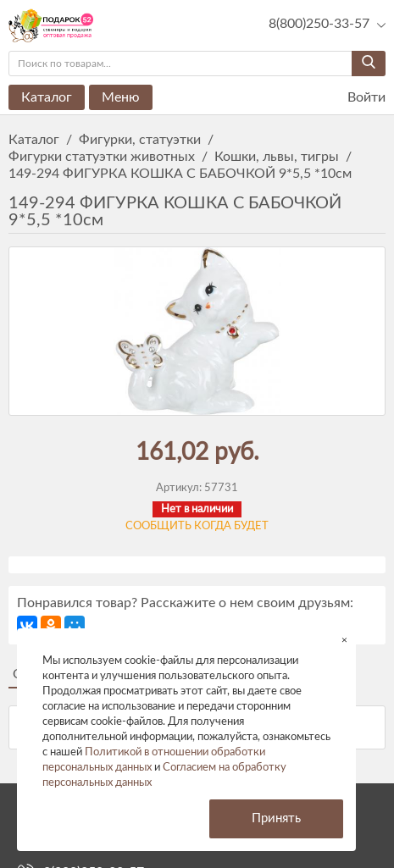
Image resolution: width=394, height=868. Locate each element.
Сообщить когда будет (197, 526)
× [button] (344, 640)
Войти (356, 98)
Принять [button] (276, 818)
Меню (121, 97)
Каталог (47, 97)
